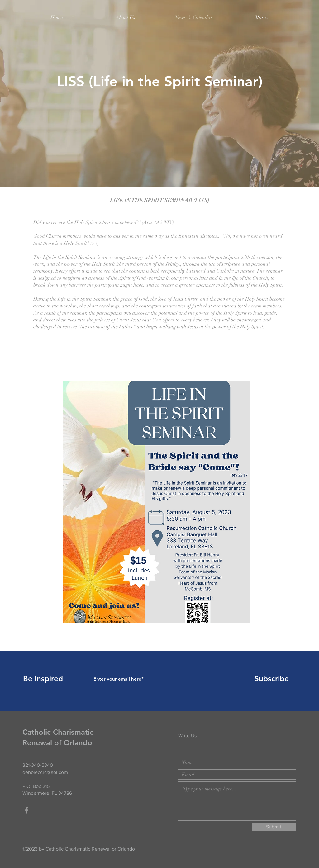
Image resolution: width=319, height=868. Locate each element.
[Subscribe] (272, 679)
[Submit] (274, 827)
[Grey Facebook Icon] (26, 810)
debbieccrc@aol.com (45, 772)
